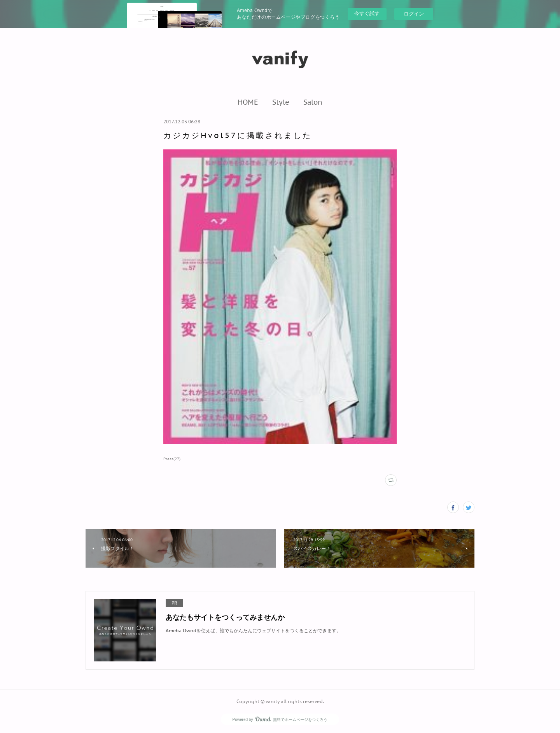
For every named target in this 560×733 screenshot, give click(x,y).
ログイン (414, 14)
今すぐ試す (367, 13)
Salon (313, 102)
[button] (248, 102)
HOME (248, 102)
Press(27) (172, 459)
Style (281, 102)
